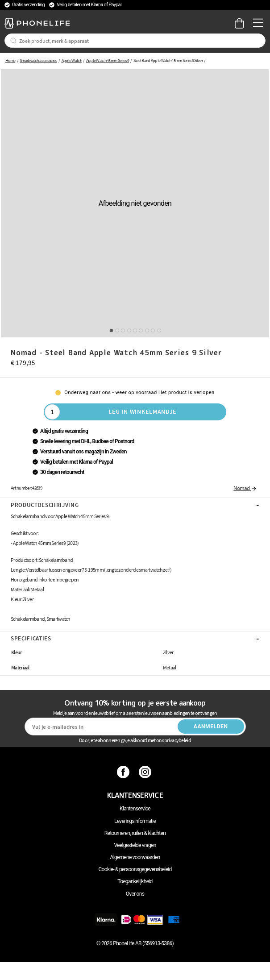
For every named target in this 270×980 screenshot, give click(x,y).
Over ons (135, 894)
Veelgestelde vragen (135, 845)
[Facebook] (124, 772)
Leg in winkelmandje (143, 411)
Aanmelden (211, 727)
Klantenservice (135, 809)
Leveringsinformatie (135, 821)
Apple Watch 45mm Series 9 (108, 60)
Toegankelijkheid (135, 881)
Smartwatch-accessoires (38, 60)
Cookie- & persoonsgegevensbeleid (135, 869)
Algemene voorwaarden (135, 857)
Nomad (245, 488)
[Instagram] (146, 772)
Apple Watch (72, 60)
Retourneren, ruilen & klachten (135, 833)
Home (10, 60)
